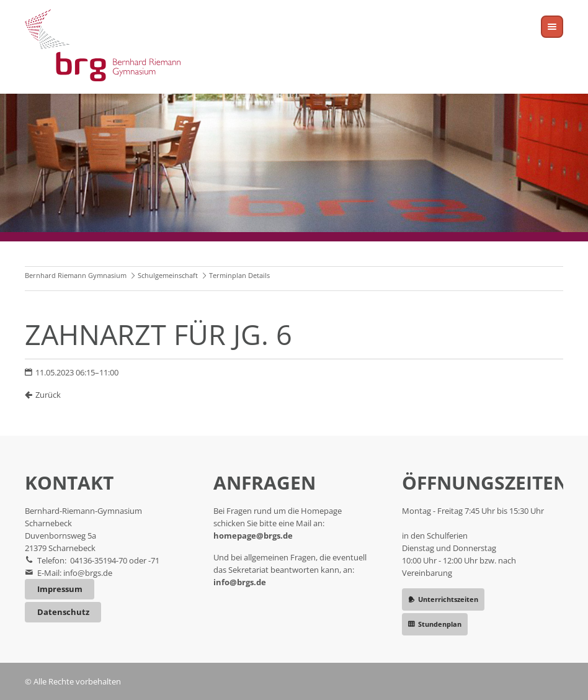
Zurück (48, 395)
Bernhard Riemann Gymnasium (76, 275)
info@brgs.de (88, 573)
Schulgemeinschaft (168, 275)
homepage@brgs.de (253, 536)
